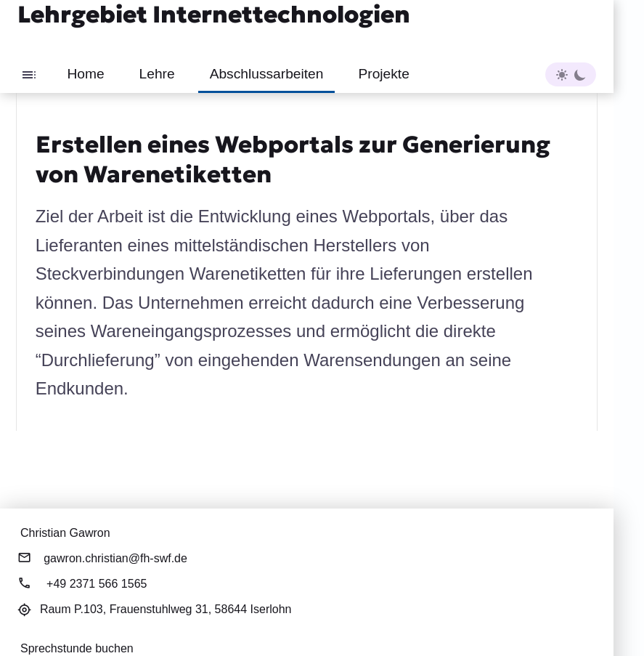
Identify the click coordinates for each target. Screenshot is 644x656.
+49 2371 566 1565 (97, 584)
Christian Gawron (65, 533)
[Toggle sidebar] (29, 74)
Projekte (383, 74)
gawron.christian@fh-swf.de (115, 558)
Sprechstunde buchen (77, 648)
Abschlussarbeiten (267, 74)
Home (85, 74)
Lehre (157, 74)
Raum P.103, (166, 609)
